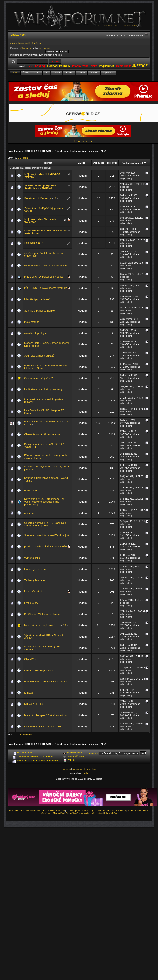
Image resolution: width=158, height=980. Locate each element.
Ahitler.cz (29, 513)
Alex (103, 151)
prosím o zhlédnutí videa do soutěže (45, 546)
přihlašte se (26, 48)
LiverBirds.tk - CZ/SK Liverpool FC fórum (44, 412)
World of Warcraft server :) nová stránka (43, 648)
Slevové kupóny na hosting (78, 813)
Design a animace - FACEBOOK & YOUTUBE (44, 445)
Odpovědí (98, 163)
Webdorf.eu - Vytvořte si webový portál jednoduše (47, 468)
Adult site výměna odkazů (39, 356)
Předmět (47, 163)
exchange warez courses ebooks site (46, 266)
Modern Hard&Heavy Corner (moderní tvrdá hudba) (47, 344)
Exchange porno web (37, 569)
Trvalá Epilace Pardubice (54, 811)
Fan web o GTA (34, 243)
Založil (82, 163)
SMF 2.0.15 (66, 769)
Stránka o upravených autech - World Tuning (46, 479)
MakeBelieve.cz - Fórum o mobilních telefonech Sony (46, 367)
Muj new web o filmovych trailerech (40, 221)
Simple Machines (90, 769)
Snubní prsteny (134, 811)
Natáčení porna (73, 811)
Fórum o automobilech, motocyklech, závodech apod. (46, 457)
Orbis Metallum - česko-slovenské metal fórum (46, 232)
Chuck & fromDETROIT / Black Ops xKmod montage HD (45, 524)
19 (30, 425)
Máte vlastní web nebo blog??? (42, 422)
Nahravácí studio (34, 591)
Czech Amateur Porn (104, 811)
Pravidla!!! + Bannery (38, 198)
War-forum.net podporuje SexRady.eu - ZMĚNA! (40, 187)
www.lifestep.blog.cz (36, 333)
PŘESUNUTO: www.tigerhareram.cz (45, 288)
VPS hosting (88, 811)
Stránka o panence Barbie (39, 311)
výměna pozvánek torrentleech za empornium (44, 255)
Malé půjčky (59, 813)
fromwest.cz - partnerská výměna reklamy (44, 401)
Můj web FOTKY (34, 704)
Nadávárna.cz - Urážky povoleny (43, 389)
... (27, 425)
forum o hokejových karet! (39, 670)
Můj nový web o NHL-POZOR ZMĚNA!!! (42, 176)
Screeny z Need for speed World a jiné (47, 535)
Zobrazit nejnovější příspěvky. (26, 43)
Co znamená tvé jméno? (38, 378)
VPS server (121, 811)
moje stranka (32, 322)
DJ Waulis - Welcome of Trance (43, 614)
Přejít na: (94, 753)
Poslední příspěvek (134, 163)
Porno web (30, 491)
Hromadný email (16, 811)
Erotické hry (31, 603)
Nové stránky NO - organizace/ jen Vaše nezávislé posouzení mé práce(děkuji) (44, 502)
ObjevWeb (30, 659)
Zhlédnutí (112, 163)
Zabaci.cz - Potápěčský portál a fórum (44, 209)
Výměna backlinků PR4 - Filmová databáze (44, 637)
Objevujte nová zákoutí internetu (43, 434)
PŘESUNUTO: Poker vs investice (44, 277)
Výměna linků (32, 558)
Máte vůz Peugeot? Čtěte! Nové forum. (47, 715)
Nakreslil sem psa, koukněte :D (42, 625)
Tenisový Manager (35, 580)
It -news (29, 693)
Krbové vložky (111, 813)
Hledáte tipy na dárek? (37, 299)
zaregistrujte (45, 48)
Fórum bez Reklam (83, 141)
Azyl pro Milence (33, 811)
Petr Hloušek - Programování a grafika (47, 681)
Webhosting (97, 813)
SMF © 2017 (77, 769)
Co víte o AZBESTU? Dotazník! (42, 727)
